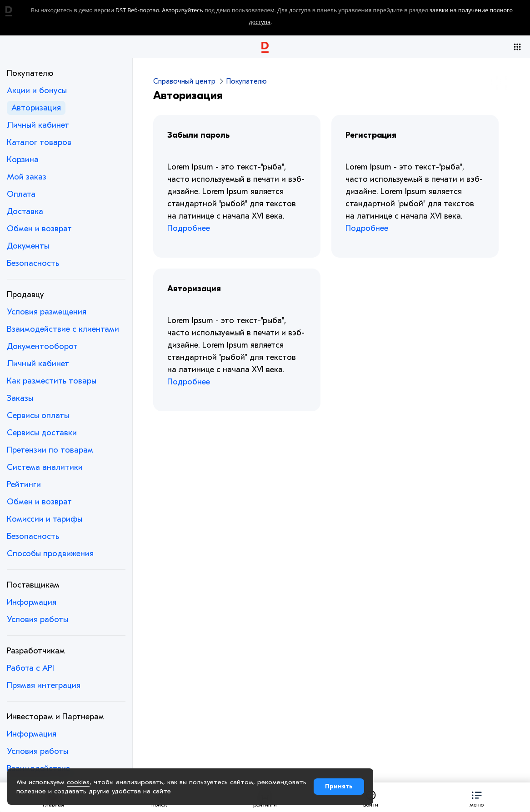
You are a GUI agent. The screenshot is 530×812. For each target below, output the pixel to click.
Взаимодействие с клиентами (63, 329)
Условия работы (37, 620)
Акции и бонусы (37, 91)
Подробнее (189, 228)
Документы (28, 246)
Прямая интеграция (44, 685)
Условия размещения (47, 312)
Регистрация (371, 135)
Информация (32, 602)
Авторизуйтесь (182, 10)
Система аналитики (45, 467)
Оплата (21, 194)
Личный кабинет (38, 125)
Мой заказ (27, 177)
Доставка (25, 212)
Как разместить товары (52, 381)
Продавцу (25, 295)
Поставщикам (33, 585)
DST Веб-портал (137, 10)
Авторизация (36, 108)
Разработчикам (36, 651)
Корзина (23, 160)
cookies (78, 782)
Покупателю (30, 73)
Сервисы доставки (42, 433)
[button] (477, 797)
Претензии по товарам (50, 450)
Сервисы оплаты (38, 416)
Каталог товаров (39, 142)
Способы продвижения (50, 554)
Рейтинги (24, 485)
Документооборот (42, 346)
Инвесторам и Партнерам (55, 717)
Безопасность (33, 263)
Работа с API (30, 668)
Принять (339, 786)
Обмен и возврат (39, 229)
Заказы (20, 398)
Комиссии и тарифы (45, 519)
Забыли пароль (198, 135)
